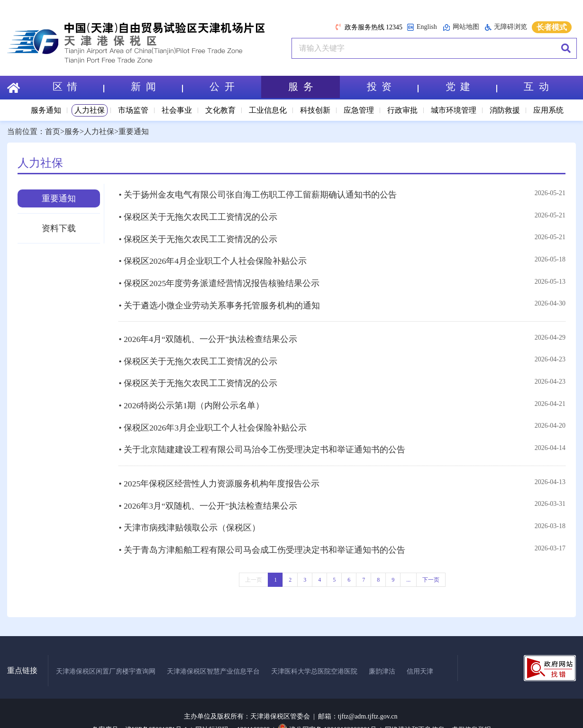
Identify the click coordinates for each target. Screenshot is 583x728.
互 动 (536, 87)
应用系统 (548, 110)
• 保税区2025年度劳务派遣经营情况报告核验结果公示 (219, 278)
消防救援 (505, 110)
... (408, 560)
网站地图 (461, 27)
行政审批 (402, 110)
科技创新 (315, 110)
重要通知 (134, 131)
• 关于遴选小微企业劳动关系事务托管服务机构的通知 (219, 298)
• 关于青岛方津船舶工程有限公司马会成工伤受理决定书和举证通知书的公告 (262, 530)
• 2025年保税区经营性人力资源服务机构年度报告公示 (219, 468)
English (422, 27)
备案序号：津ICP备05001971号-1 (140, 710)
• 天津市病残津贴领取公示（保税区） (189, 510)
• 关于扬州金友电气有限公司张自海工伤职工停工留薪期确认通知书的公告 (258, 194)
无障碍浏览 (506, 27)
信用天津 (420, 651)
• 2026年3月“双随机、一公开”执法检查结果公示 (208, 489)
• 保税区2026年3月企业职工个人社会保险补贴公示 (213, 414)
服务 (72, 131)
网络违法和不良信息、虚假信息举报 (438, 710)
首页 (53, 131)
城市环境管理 (454, 110)
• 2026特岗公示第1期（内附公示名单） (191, 394)
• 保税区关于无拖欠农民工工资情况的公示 (198, 215)
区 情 (78, 87)
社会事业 (177, 110)
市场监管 (133, 110)
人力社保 (90, 110)
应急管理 (359, 110)
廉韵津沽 (382, 651)
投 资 (392, 87)
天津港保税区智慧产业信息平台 (213, 651)
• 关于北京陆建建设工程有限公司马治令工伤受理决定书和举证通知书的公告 (262, 435)
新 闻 (156, 87)
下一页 (431, 560)
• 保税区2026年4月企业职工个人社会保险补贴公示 (213, 257)
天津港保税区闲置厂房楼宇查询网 (106, 651)
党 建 (471, 87)
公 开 (222, 87)
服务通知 (46, 110)
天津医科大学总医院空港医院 (314, 651)
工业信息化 (268, 110)
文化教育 (220, 110)
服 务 (301, 87)
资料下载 (59, 228)
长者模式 (552, 27)
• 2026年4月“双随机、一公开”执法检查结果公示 (208, 331)
